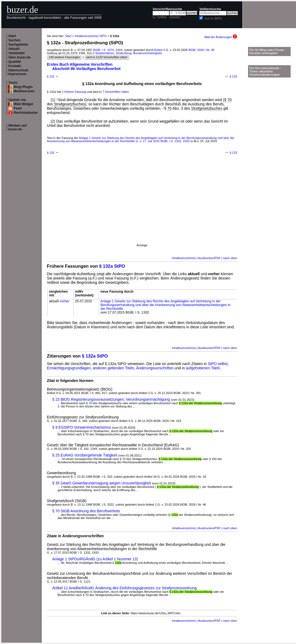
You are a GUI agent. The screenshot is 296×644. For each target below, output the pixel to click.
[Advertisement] (142, 206)
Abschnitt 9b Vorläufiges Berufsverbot (86, 69)
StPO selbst (218, 364)
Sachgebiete (18, 45)
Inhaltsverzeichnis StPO (91, 36)
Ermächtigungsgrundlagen (69, 368)
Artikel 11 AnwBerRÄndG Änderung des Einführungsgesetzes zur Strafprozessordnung (124, 588)
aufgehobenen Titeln (203, 368)
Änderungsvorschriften (155, 368)
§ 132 (53, 76)
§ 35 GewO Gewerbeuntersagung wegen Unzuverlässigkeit (102, 483)
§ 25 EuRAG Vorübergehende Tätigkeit (85, 455)
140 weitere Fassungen (64, 57)
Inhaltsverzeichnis (184, 258)
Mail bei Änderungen (221, 37)
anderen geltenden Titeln (113, 368)
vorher (65, 301)
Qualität (15, 62)
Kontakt (15, 66)
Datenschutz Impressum (18, 72)
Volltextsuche (210, 9)
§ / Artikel (160, 17)
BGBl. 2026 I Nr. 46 (201, 50)
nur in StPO (213, 19)
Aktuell (14, 49)
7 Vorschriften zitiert (115, 92)
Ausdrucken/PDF (209, 258)
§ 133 (231, 76)
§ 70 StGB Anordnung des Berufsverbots (86, 511)
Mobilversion (24, 91)
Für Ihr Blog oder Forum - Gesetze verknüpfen (268, 51)
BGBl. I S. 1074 (104, 50)
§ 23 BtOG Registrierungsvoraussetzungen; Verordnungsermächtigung (111, 399)
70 (230, 100)
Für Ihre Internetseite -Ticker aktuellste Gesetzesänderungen (265, 71)
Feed (18, 108)
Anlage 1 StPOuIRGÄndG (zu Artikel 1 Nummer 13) (95, 559)
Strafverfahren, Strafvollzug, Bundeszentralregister (129, 53)
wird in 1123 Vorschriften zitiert (107, 57)
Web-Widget (23, 104)
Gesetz (175, 17)
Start (12, 36)
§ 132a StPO (112, 266)
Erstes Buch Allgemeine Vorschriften (80, 64)
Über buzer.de (19, 57)
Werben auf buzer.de (17, 127)
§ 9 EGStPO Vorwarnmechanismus (82, 427)
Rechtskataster (26, 113)
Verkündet (16, 53)
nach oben (230, 258)
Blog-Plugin (23, 87)
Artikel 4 (159, 50)
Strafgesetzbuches (69, 104)
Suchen (14, 40)
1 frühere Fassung (74, 92)
